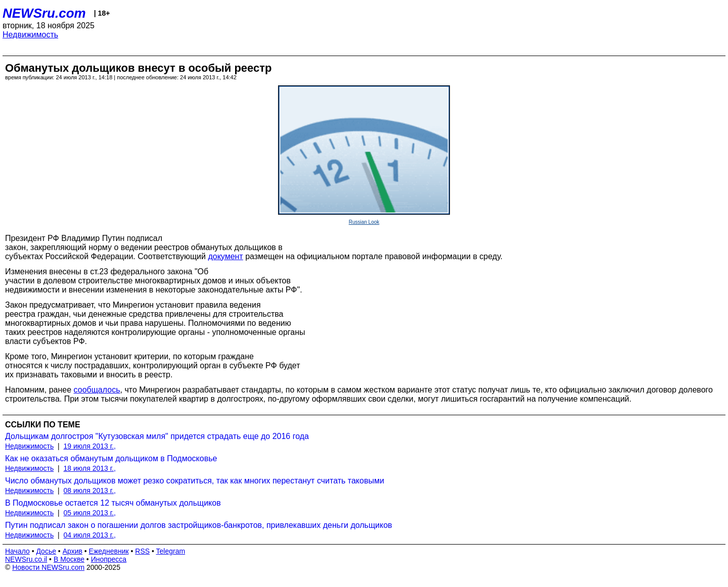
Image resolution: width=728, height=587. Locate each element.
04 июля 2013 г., (90, 535)
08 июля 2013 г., (90, 491)
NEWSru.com (44, 13)
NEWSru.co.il (26, 559)
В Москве (69, 559)
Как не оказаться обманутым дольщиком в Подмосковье (111, 458)
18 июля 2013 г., (90, 468)
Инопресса (109, 559)
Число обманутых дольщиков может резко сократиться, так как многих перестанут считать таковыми (195, 481)
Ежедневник (109, 551)
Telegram (171, 551)
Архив (73, 551)
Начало (17, 551)
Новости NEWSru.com (48, 567)
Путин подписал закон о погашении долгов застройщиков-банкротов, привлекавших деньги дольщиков (199, 525)
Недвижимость (30, 35)
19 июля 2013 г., (90, 446)
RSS (142, 551)
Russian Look (364, 222)
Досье (46, 551)
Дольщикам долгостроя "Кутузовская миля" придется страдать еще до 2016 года (157, 436)
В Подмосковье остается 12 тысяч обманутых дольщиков (113, 503)
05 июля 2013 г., (90, 513)
